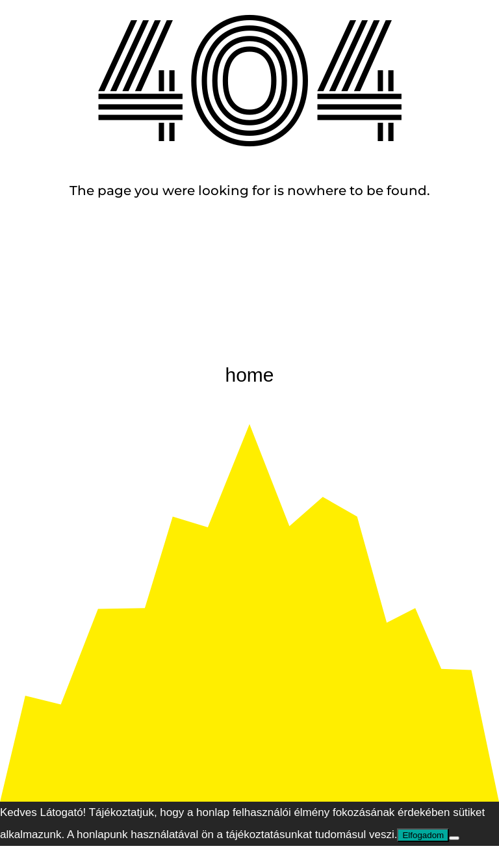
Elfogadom (423, 835)
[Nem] (454, 838)
